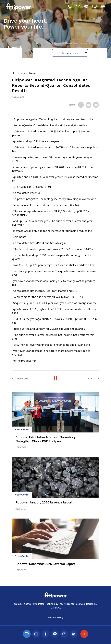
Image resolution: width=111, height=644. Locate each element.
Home (39, 43)
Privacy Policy (55, 617)
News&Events (72, 43)
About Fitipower (54, 43)
